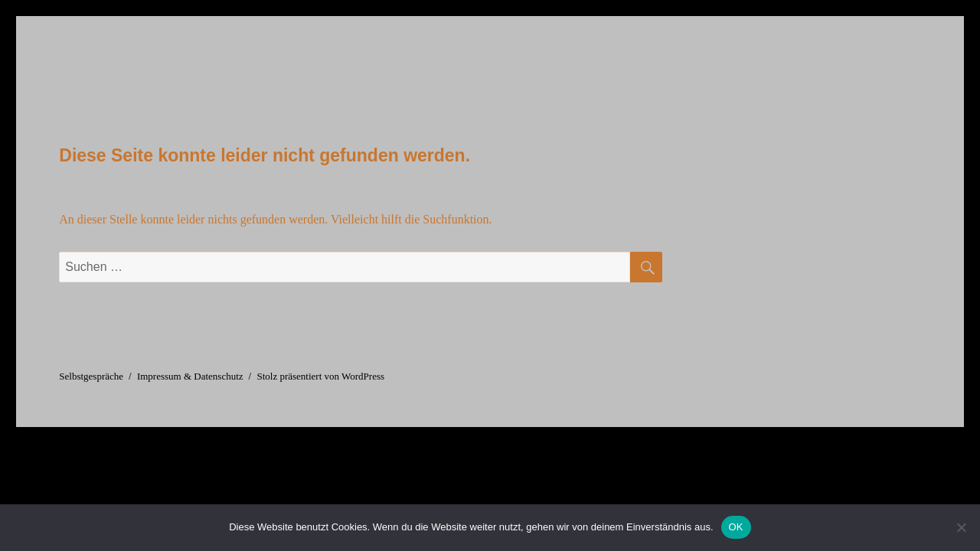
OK (736, 527)
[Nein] (961, 527)
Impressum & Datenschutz (190, 376)
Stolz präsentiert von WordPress (320, 376)
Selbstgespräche (91, 376)
